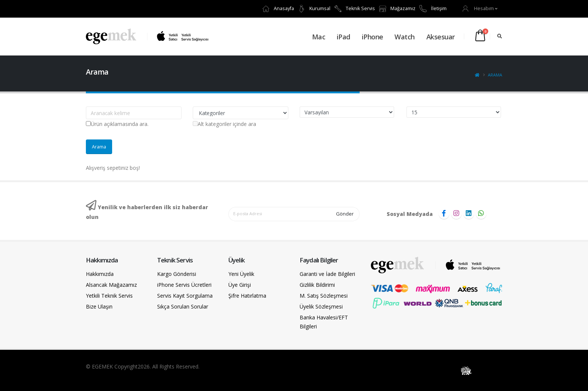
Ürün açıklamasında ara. (117, 124)
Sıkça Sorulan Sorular (183, 306)
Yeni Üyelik (241, 274)
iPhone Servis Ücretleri (184, 285)
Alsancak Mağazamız (111, 285)
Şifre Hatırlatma (247, 296)
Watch (405, 37)
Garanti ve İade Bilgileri (327, 274)
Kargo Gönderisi (177, 274)
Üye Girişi (240, 285)
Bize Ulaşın (99, 306)
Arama (495, 75)
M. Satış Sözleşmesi (324, 296)
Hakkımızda (100, 274)
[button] (480, 8)
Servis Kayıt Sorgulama (185, 296)
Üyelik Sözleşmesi (321, 306)
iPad (343, 37)
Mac (319, 37)
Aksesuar (441, 37)
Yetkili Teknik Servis (109, 296)
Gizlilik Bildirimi (317, 285)
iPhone (373, 37)
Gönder (345, 214)
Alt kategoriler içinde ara (224, 124)
